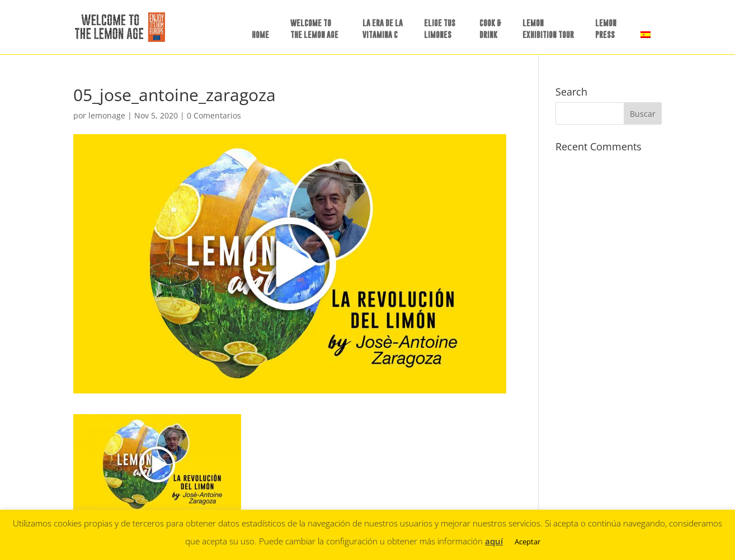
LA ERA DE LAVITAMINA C (383, 29)
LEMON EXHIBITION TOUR (548, 29)
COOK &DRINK (490, 29)
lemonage (107, 115)
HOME (260, 34)
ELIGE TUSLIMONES (440, 29)
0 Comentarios (214, 115)
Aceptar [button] (527, 542)
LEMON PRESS (606, 29)
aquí (494, 541)
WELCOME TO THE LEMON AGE (314, 29)
